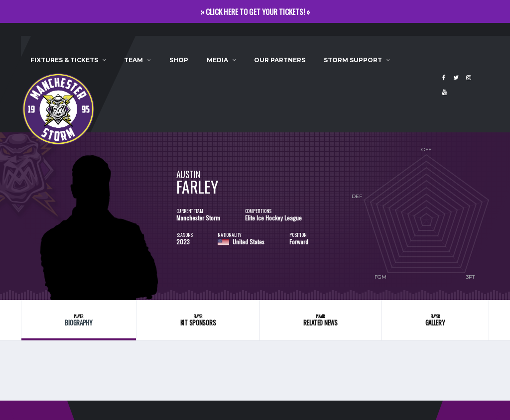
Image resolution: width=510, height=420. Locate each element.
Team (133, 60)
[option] (99, 216)
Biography (79, 320)
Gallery (435, 320)
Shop (179, 60)
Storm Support (353, 60)
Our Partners (280, 60)
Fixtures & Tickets (64, 60)
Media (217, 60)
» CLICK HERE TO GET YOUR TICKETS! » (255, 11)
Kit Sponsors (198, 320)
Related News (320, 320)
